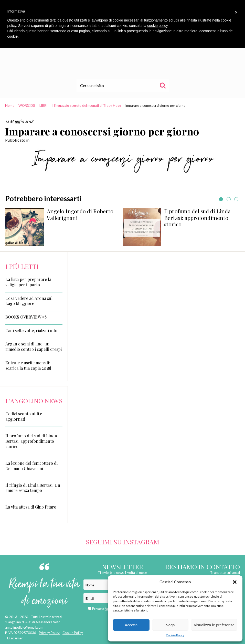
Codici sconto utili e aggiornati (24, 416)
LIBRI (43, 105)
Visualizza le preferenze (214, 625)
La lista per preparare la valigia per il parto (28, 282)
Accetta (131, 625)
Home (10, 105)
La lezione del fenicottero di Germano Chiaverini (31, 466)
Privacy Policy (49, 633)
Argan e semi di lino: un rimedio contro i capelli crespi (34, 347)
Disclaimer (15, 638)
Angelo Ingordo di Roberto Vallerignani (80, 214)
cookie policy (157, 26)
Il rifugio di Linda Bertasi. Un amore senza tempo (33, 488)
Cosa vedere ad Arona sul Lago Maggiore (29, 301)
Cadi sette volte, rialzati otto (31, 331)
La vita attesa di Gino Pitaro (31, 507)
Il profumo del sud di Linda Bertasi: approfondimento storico (197, 218)
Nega (170, 625)
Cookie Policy (175, 635)
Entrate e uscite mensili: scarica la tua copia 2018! (28, 366)
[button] (235, 582)
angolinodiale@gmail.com (24, 627)
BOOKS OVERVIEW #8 (26, 317)
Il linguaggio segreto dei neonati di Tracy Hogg (86, 105)
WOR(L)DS (27, 105)
